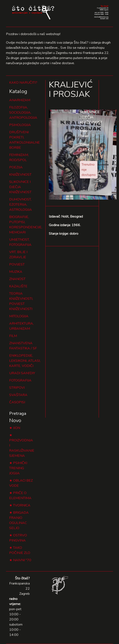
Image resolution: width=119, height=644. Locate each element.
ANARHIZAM (20, 100)
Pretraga (18, 413)
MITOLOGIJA (19, 316)
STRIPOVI (17, 388)
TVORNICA (22, 505)
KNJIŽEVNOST (20, 175)
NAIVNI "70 (22, 560)
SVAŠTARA (18, 395)
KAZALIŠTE (18, 286)
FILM (13, 336)
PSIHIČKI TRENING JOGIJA (18, 468)
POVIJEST (17, 264)
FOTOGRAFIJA (20, 380)
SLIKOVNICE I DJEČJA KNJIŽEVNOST (20, 187)
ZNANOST (17, 279)
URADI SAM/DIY (22, 373)
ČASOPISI (17, 402)
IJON (17, 428)
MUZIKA (16, 272)
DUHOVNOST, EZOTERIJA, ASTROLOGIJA (21, 205)
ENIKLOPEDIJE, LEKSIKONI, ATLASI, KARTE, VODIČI (25, 361)
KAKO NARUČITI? (23, 83)
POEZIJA (16, 167)
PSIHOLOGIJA (20, 125)
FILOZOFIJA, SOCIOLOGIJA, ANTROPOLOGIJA (23, 113)
